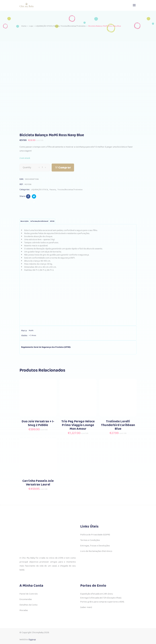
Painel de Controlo (29, 594)
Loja (31, 26)
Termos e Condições (90, 540)
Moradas (24, 610)
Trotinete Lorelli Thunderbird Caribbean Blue (118, 425)
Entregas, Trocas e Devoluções (95, 546)
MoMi (31, 331)
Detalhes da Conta (28, 605)
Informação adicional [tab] (39, 221)
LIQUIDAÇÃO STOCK (44, 26)
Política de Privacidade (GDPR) (95, 535)
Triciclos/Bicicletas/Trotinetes (73, 26)
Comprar (65, 168)
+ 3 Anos (32, 335)
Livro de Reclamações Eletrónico (96, 551)
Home (24, 26)
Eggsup (32, 640)
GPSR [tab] (52, 221)
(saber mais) (86, 607)
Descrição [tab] (24, 221)
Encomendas (26, 599)
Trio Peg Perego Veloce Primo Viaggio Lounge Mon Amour (78, 425)
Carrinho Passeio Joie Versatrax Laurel (38, 483)
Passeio (57, 26)
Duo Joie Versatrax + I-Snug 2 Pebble (38, 423)
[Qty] (42, 167)
